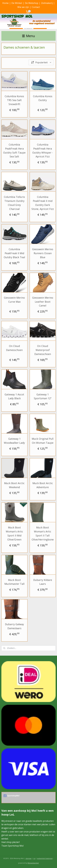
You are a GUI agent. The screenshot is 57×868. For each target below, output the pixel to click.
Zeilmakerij (47, 3)
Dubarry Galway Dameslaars (14, 626)
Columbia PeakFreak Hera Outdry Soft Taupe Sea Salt (14, 150)
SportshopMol (11, 796)
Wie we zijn (23, 7)
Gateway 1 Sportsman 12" (43, 396)
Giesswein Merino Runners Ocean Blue (43, 253)
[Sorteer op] (41, 62)
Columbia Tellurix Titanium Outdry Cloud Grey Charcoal (14, 203)
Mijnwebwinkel (33, 863)
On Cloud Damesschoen (14, 348)
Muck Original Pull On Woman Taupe (43, 441)
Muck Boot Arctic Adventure (43, 485)
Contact (36, 7)
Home (5, 3)
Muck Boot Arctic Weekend (14, 485)
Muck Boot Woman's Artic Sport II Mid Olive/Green (14, 533)
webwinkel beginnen (45, 858)
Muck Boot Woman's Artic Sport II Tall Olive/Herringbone (43, 533)
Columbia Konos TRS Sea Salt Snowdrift (14, 100)
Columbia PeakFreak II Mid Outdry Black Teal (14, 253)
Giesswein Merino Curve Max (14, 300)
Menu (29, 36)
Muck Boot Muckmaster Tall (14, 582)
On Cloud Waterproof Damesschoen (43, 350)
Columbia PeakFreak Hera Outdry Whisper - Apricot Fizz (43, 150)
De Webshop (32, 3)
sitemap (28, 858)
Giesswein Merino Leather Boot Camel (43, 302)
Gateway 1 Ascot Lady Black (14, 396)
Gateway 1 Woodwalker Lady (14, 441)
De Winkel (17, 3)
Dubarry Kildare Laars (43, 582)
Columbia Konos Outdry (43, 98)
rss (34, 858)
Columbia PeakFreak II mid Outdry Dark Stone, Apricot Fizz (43, 203)
